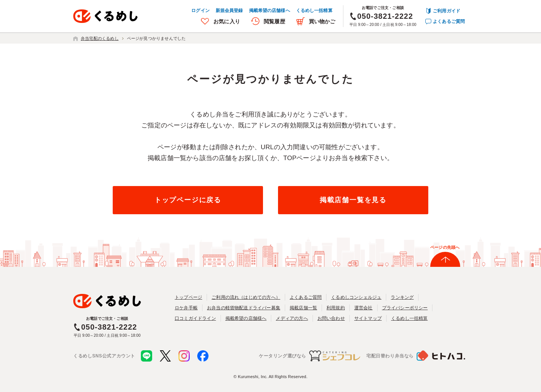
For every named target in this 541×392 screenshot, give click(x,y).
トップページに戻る (188, 200)
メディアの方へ (292, 318)
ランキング (402, 297)
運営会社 (363, 308)
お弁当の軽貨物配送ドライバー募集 (244, 308)
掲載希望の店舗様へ (270, 11)
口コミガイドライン (195, 318)
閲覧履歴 (274, 21)
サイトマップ (368, 318)
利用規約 (336, 308)
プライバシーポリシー (405, 308)
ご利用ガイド (447, 11)
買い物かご (322, 21)
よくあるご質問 (449, 21)
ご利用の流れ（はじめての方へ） (246, 297)
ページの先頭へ (445, 247)
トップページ (188, 297)
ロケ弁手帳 (186, 308)
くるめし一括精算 (314, 11)
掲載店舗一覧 (303, 308)
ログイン (200, 11)
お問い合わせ (331, 318)
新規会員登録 (229, 11)
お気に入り (227, 21)
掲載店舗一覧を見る (353, 200)
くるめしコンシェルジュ (356, 297)
